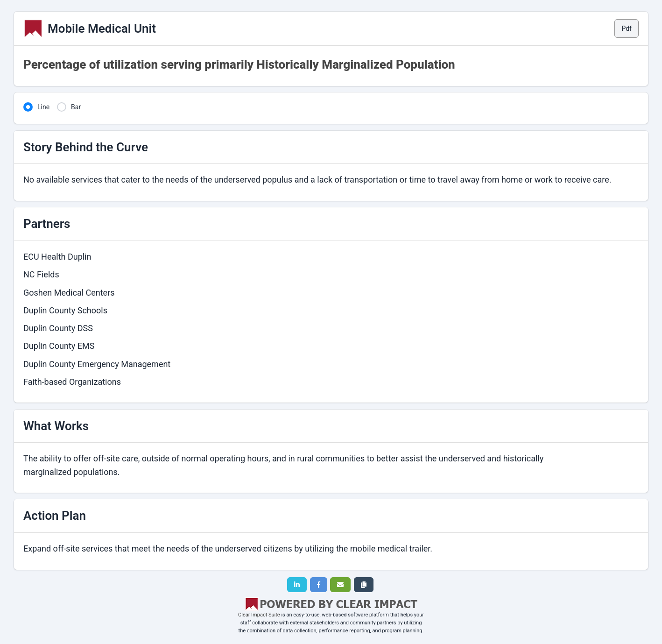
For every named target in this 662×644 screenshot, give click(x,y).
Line (43, 107)
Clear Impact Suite (259, 615)
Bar (76, 107)
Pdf (627, 28)
